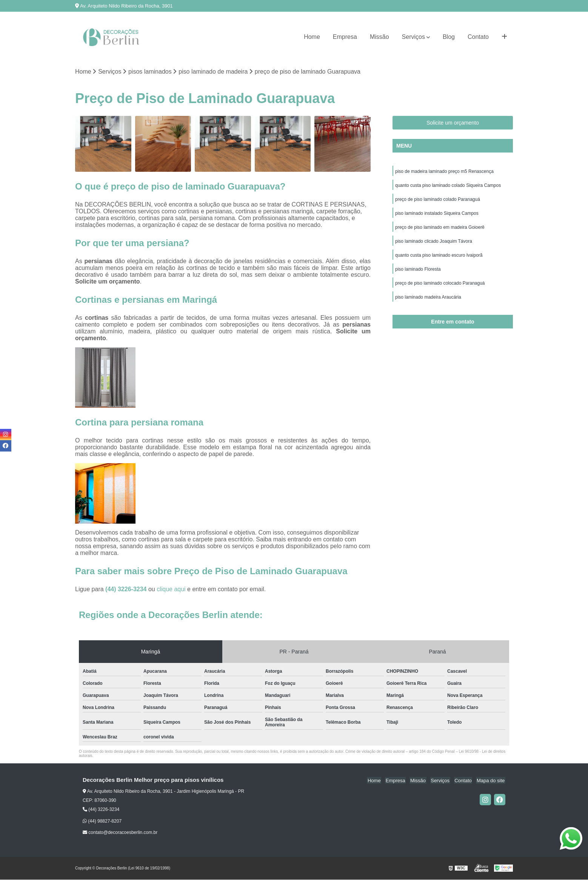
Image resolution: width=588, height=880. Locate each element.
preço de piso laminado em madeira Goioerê (440, 229)
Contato (478, 37)
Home (312, 37)
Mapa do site (491, 781)
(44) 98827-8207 (102, 821)
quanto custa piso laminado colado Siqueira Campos (448, 186)
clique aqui (171, 589)
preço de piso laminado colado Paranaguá (438, 200)
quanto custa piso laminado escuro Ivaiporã (439, 258)
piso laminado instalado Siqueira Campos (437, 215)
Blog (449, 37)
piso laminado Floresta (418, 272)
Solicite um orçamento (453, 123)
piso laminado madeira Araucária (428, 301)
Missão (379, 37)
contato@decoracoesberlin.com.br (120, 833)
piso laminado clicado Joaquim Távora (434, 244)
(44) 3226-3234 (127, 589)
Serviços (413, 37)
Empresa (345, 37)
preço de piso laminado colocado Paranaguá (440, 287)
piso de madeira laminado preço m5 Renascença (444, 172)
